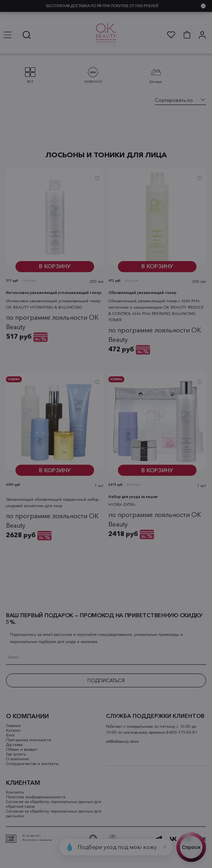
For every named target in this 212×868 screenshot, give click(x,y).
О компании (17, 759)
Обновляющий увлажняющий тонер (142, 300)
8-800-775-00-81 (182, 733)
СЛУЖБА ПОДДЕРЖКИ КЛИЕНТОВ (155, 716)
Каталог (13, 731)
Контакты (15, 792)
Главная (13, 726)
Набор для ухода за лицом (133, 505)
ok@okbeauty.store (122, 742)
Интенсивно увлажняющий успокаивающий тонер (54, 300)
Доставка (14, 745)
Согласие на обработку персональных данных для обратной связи (54, 804)
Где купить (16, 754)
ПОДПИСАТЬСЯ (106, 680)
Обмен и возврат (22, 750)
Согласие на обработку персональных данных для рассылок (54, 814)
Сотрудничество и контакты (32, 764)
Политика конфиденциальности (36, 797)
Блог (11, 735)
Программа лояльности (29, 740)
